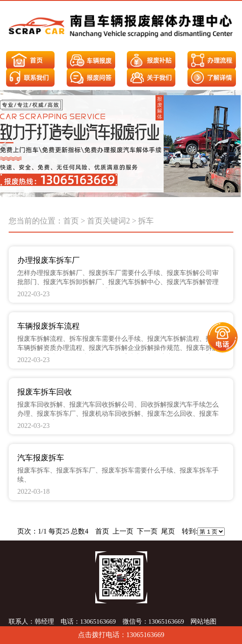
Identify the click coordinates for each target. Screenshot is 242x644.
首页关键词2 (108, 221)
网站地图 (203, 621)
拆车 (146, 221)
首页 (71, 221)
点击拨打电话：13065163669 (121, 635)
